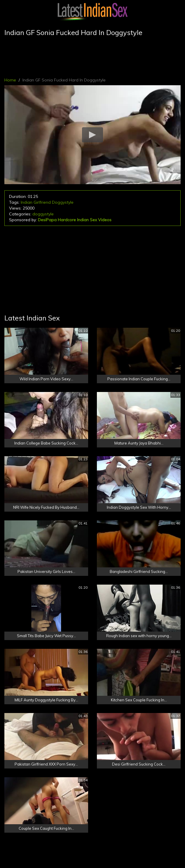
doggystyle (43, 214)
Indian (27, 202)
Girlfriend (42, 202)
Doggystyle (63, 202)
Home (10, 80)
